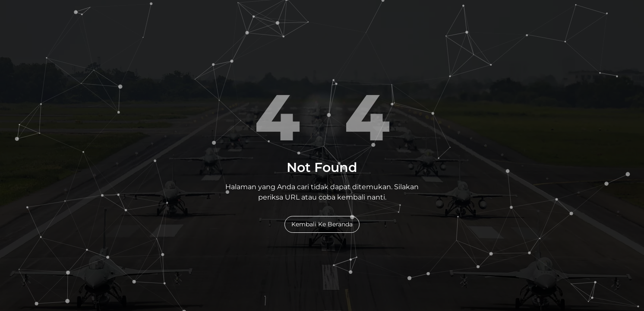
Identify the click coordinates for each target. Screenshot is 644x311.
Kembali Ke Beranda (322, 224)
